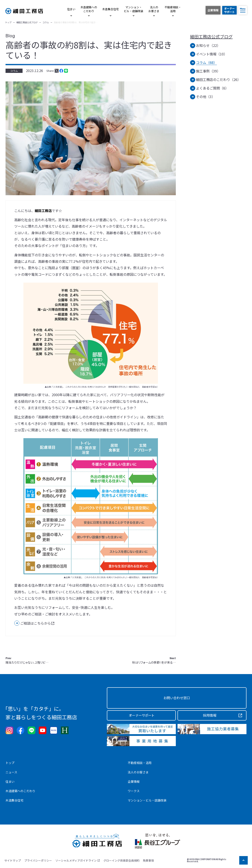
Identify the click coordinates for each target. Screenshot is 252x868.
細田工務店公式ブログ (211, 37)
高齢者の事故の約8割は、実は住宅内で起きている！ (89, 50)
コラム (14, 71)
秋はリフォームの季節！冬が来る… (154, 660)
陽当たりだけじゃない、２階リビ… (27, 660)
